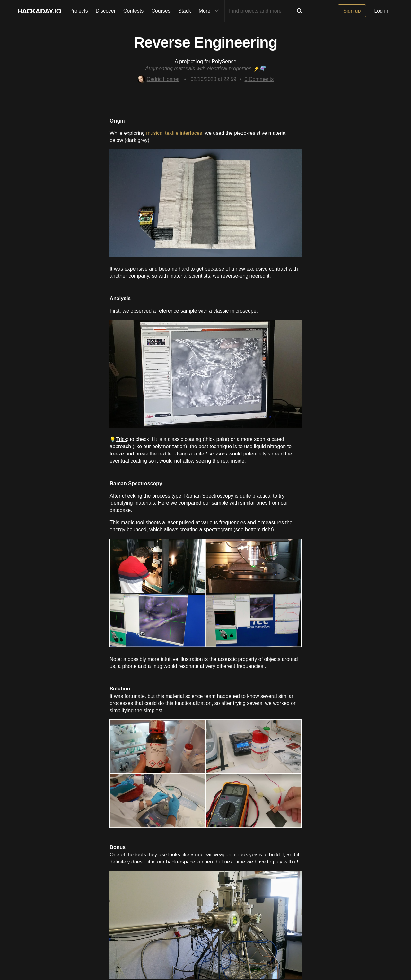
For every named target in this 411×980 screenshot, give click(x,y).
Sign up (352, 11)
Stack (185, 11)
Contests (133, 11)
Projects (79, 11)
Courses (161, 11)
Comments (259, 79)
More (210, 11)
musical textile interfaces (174, 133)
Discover (106, 11)
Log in (381, 11)
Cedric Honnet (158, 79)
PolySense (224, 61)
